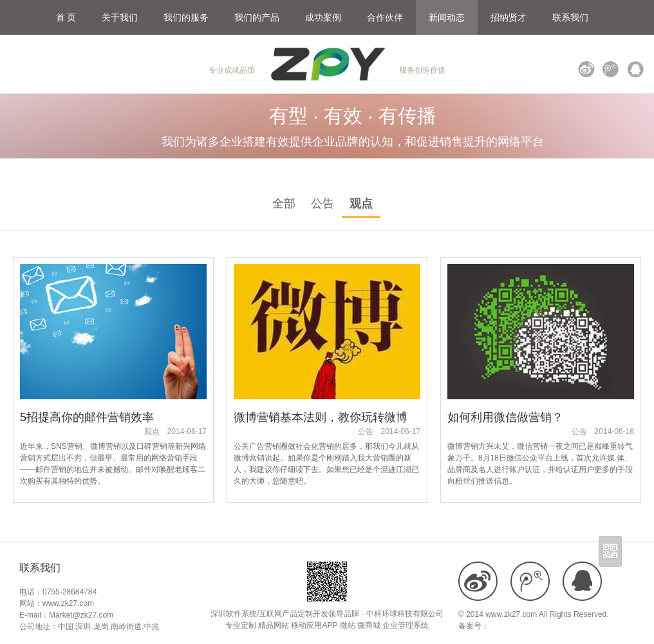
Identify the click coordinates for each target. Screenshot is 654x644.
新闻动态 (447, 17)
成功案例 (323, 17)
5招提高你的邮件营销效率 (87, 417)
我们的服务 (186, 17)
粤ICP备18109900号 (524, 626)
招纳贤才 (509, 17)
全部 (284, 204)
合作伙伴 (385, 17)
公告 (322, 204)
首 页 (66, 17)
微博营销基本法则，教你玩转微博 (321, 417)
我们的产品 (257, 17)
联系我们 (570, 17)
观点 (361, 204)
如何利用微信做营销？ (505, 417)
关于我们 (120, 17)
